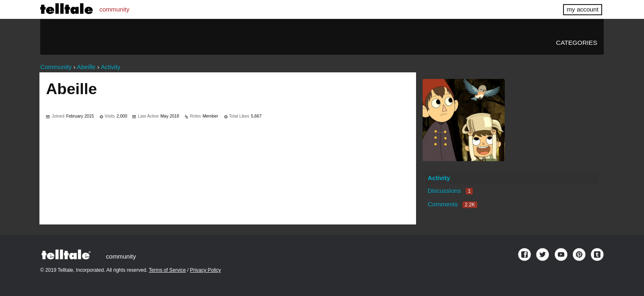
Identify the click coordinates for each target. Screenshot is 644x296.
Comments (452, 204)
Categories (577, 43)
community (114, 9)
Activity (439, 178)
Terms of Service (167, 270)
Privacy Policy (206, 270)
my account (583, 9)
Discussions (450, 191)
